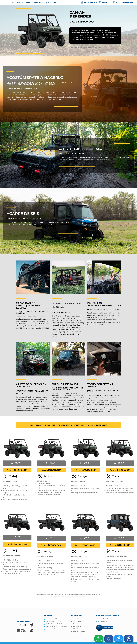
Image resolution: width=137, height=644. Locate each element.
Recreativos (38, 3)
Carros (16, 3)
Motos (26, 3)
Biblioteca (105, 3)
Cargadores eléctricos (123, 3)
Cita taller (51, 3)
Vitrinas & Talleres (89, 3)
